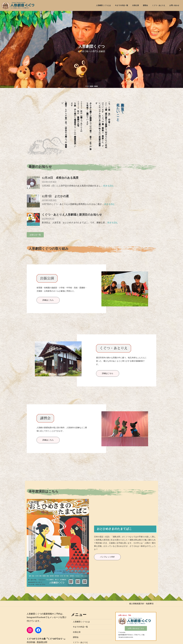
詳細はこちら (48, 300)
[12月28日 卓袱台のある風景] (33, 183)
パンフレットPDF (107, 557)
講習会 (76, 637)
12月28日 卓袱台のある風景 (60, 178)
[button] (87, 86)
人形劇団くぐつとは (81, 622)
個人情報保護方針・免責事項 (141, 604)
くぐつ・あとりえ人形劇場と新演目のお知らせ (72, 215)
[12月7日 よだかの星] (33, 201)
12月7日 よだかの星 (55, 196)
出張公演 (77, 632)
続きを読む (109, 186)
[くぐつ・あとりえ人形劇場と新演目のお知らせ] (33, 220)
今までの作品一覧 (80, 627)
